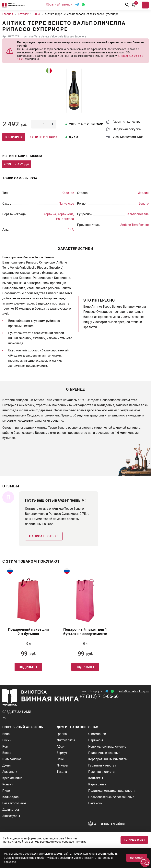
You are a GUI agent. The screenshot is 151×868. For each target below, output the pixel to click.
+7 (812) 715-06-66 (99, 696)
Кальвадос (10, 797)
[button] (145, 862)
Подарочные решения (104, 753)
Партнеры (96, 740)
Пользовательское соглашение (111, 797)
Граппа (62, 734)
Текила (62, 772)
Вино (6, 734)
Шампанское (12, 759)
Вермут (62, 753)
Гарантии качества (102, 765)
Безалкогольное (14, 803)
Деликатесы (11, 810)
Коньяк (8, 784)
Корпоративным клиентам (108, 759)
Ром (5, 746)
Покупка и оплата (101, 772)
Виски (7, 740)
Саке (60, 759)
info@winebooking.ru (134, 691)
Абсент (62, 746)
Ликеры (62, 765)
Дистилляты (66, 740)
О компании (97, 734)
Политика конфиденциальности (112, 791)
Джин (6, 765)
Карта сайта (97, 784)
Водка (7, 753)
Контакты (96, 778)
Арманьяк (10, 772)
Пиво (6, 791)
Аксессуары (11, 816)
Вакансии (95, 803)
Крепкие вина (12, 778)
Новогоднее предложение (107, 746)
